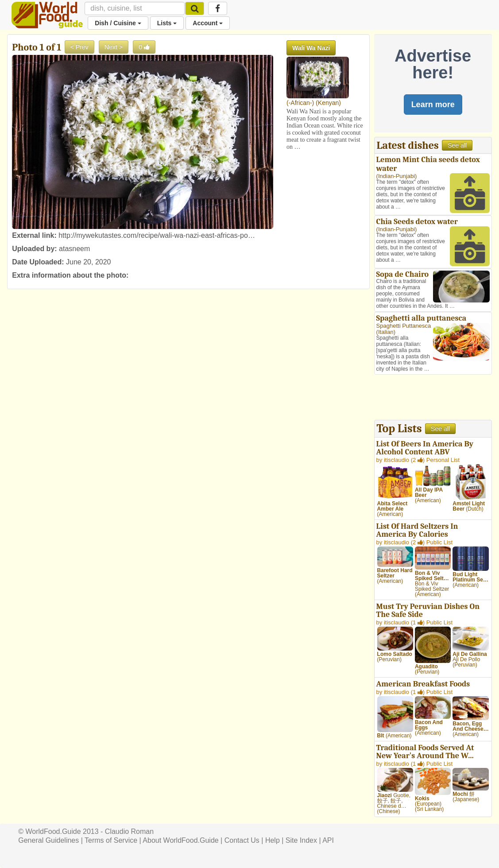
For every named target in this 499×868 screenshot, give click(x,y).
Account (208, 23)
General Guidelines (48, 840)
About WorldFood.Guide (180, 840)
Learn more (433, 105)
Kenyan (328, 103)
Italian (386, 332)
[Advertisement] (433, 398)
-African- (300, 103)
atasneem (74, 249)
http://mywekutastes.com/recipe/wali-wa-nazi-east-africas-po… (157, 235)
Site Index (301, 840)
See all (457, 145)
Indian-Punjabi (396, 176)
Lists (167, 23)
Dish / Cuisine (118, 23)
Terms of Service (111, 840)
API (328, 840)
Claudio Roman (129, 831)
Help (273, 840)
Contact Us (242, 840)
